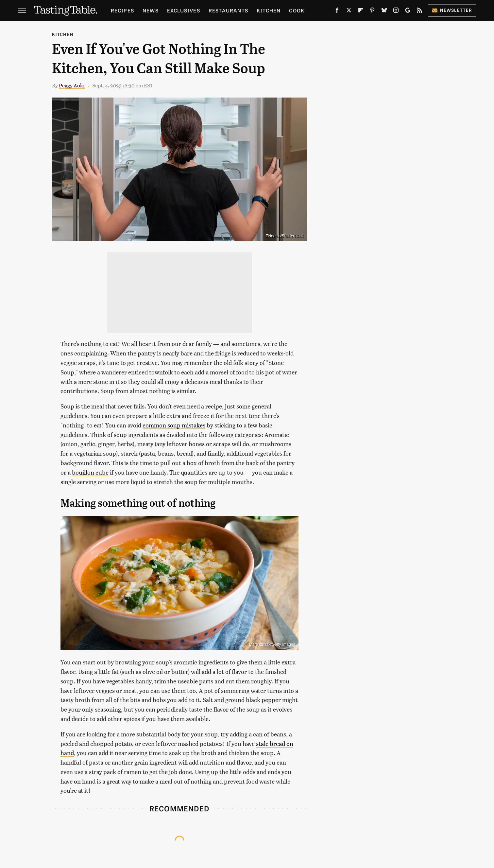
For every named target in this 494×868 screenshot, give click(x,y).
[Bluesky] (384, 11)
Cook (297, 10)
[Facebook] (337, 11)
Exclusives (184, 10)
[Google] (408, 11)
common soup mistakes (174, 425)
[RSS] (419, 11)
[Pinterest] (372, 11)
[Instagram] (396, 11)
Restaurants (228, 10)
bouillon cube (90, 472)
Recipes (122, 10)
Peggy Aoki (72, 85)
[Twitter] (349, 11)
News (151, 10)
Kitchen (269, 10)
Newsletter (452, 10)
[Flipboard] (361, 11)
